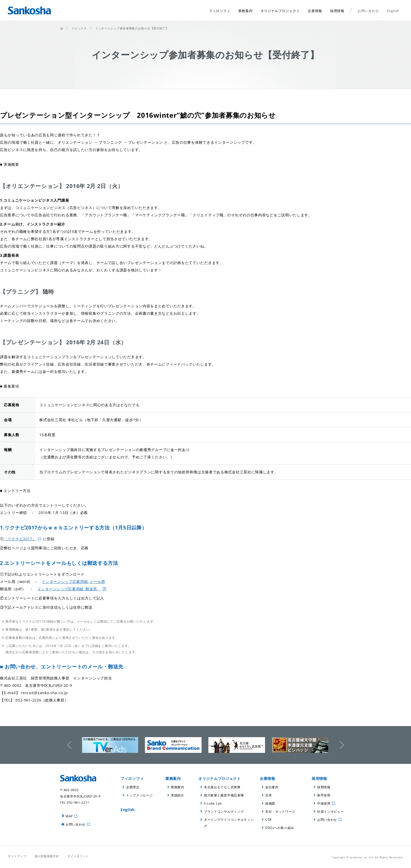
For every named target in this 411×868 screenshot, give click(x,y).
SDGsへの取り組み (280, 828)
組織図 (270, 803)
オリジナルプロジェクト (220, 778)
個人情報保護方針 (47, 856)
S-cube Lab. (213, 803)
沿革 (269, 795)
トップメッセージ (139, 795)
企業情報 (267, 778)
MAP (69, 816)
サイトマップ (17, 856)
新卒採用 (324, 795)
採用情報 (319, 778)
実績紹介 (178, 795)
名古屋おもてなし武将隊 (222, 787)
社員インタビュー (331, 811)
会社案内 (272, 787)
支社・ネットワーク (280, 811)
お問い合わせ (75, 824)
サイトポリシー (78, 856)
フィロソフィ (132, 778)
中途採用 (324, 803)
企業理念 (133, 787)
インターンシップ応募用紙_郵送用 (69, 589)
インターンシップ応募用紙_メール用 (73, 582)
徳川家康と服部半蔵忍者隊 (224, 795)
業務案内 (173, 778)
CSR (268, 820)
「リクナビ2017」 (20, 539)
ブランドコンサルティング (224, 811)
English (128, 810)
